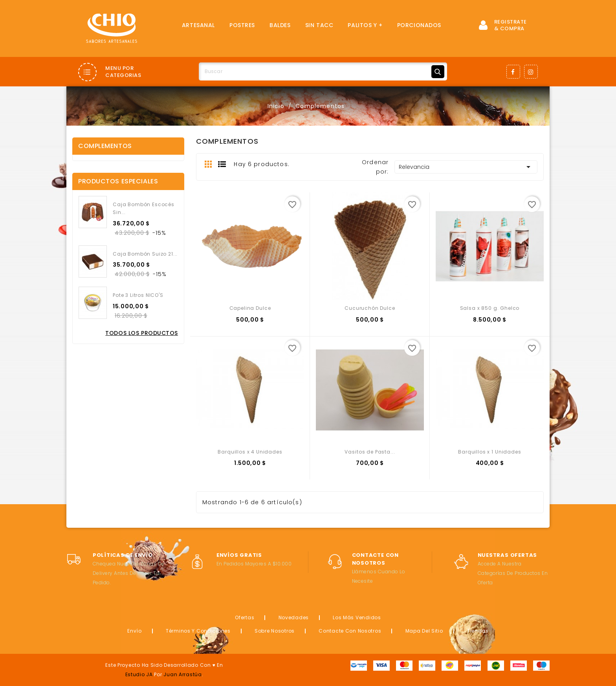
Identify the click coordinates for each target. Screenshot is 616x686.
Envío (135, 631)
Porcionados (419, 25)
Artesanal (198, 25)
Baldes (280, 25)
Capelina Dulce (250, 308)
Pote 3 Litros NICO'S (138, 295)
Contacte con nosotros (350, 631)
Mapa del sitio (424, 631)
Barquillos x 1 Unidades (489, 452)
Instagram (531, 72)
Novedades (294, 617)
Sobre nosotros (275, 631)
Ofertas (245, 617)
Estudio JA (139, 674)
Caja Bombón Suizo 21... (145, 254)
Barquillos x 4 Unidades (250, 452)
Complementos (105, 146)
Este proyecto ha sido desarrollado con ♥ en (164, 665)
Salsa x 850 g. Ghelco (490, 308)
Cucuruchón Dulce (370, 308)
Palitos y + (365, 25)
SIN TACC (319, 25)
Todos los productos (142, 333)
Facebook (513, 72)
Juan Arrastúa (182, 674)
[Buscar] (323, 71)
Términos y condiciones (198, 631)
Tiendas (478, 631)
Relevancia (466, 167)
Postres (242, 25)
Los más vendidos (357, 617)
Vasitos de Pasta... (370, 452)
